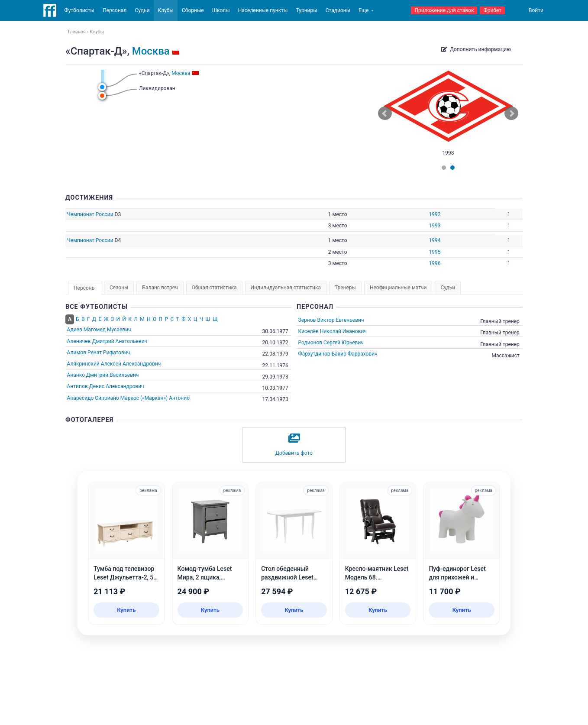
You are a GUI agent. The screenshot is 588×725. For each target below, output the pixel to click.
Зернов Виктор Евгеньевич (331, 320)
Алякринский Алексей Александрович (114, 364)
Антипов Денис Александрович (106, 386)
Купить (126, 610)
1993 (435, 226)
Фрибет (492, 10)
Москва (151, 51)
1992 (435, 214)
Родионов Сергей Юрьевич (331, 343)
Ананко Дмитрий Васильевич (103, 375)
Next (511, 113)
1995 (435, 252)
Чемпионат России (90, 214)
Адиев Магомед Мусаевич (99, 330)
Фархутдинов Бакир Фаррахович (338, 354)
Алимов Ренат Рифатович (99, 353)
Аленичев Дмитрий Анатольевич (107, 341)
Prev (385, 113)
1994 (435, 240)
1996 (435, 263)
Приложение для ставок (444, 10)
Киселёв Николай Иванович (333, 331)
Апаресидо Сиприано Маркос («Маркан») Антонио (128, 398)
